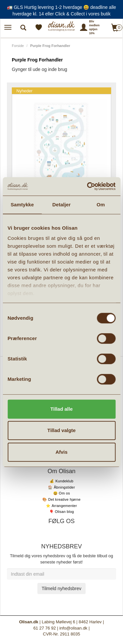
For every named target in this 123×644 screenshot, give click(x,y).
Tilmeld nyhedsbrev (61, 588)
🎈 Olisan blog (62, 512)
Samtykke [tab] (22, 205)
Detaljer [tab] (62, 205)
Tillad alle (61, 409)
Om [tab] (101, 205)
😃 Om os (62, 493)
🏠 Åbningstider (61, 487)
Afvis (61, 452)
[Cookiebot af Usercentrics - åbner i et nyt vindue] (88, 186)
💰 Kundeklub (61, 481)
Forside (18, 46)
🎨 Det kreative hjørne (61, 499)
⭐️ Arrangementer (61, 506)
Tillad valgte (61, 430)
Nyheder (24, 91)
